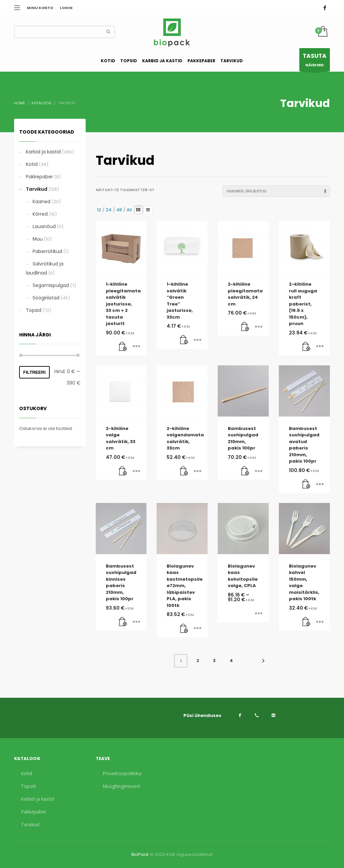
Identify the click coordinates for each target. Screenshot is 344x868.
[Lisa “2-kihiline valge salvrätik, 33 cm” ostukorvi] (123, 471)
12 (99, 210)
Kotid (32, 164)
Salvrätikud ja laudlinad (45, 268)
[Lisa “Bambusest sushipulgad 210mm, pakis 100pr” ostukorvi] (245, 471)
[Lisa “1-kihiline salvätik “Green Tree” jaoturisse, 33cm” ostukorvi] (184, 340)
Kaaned (41, 202)
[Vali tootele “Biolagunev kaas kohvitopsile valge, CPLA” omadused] (259, 614)
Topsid (34, 310)
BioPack (140, 854)
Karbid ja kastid (43, 152)
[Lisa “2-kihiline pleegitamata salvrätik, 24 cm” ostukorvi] (245, 327)
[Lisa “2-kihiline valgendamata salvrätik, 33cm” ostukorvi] (184, 471)
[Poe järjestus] (276, 191)
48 (119, 210)
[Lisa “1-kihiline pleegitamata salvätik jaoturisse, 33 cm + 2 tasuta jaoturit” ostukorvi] (123, 347)
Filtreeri (34, 372)
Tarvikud (37, 189)
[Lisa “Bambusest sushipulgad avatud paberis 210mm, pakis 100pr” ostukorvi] (306, 484)
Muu (38, 239)
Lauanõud (44, 226)
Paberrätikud (47, 251)
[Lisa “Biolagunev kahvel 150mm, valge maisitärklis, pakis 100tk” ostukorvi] (306, 622)
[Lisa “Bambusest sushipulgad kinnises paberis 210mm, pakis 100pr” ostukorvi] (123, 622)
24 (109, 210)
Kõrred (40, 214)
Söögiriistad (46, 298)
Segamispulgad (51, 285)
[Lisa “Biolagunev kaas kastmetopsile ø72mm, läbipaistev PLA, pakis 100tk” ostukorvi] (184, 629)
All (129, 210)
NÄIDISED (315, 61)
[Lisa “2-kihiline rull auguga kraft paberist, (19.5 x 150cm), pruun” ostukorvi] (306, 347)
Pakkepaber (39, 177)
